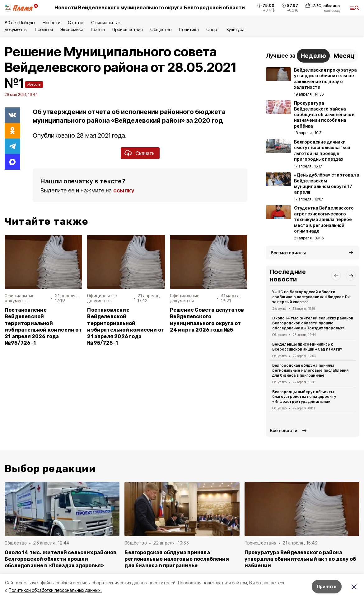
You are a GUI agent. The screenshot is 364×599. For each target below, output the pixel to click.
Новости (51, 23)
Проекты (44, 29)
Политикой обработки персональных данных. (55, 590)
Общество (161, 29)
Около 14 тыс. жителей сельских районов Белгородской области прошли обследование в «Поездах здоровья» (61, 559)
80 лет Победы (20, 23)
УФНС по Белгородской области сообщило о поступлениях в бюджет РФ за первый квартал (311, 297)
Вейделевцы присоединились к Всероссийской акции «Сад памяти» (307, 347)
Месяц (344, 56)
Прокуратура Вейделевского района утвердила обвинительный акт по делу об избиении (300, 559)
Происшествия (128, 29)
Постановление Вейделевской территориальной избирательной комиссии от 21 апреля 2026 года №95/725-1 (126, 326)
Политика (189, 29)
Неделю (313, 56)
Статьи (76, 23)
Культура (236, 29)
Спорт (213, 29)
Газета (98, 29)
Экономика (72, 29)
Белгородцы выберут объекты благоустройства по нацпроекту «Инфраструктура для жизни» (304, 397)
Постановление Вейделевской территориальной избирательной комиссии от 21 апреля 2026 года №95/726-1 (43, 326)
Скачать (145, 153)
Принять (327, 586)
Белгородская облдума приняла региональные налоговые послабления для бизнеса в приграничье (310, 370)
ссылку (124, 190)
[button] (336, 276)
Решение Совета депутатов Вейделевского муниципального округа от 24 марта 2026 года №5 (207, 320)
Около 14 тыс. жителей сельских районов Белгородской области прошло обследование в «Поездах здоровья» (313, 323)
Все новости (284, 430)
